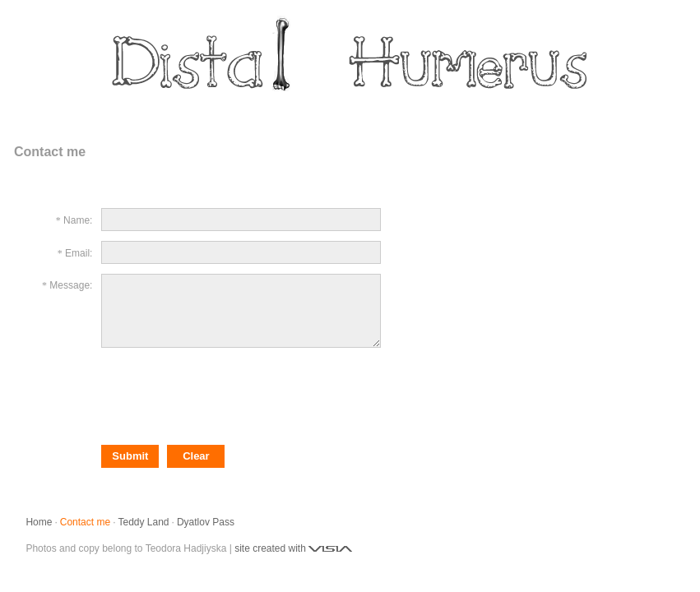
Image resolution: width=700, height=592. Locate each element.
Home (39, 522)
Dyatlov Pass (206, 522)
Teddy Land (143, 522)
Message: (71, 285)
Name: (78, 220)
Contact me (85, 522)
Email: (79, 253)
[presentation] (226, 395)
